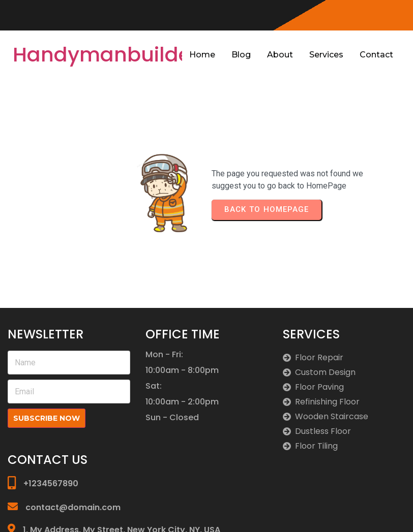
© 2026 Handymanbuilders (356, 513)
